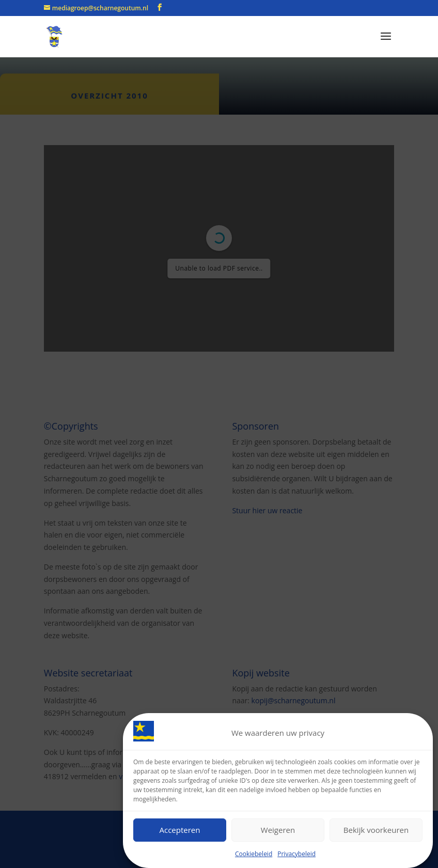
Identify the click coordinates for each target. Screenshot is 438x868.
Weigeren (278, 830)
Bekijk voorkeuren (376, 830)
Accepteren (180, 830)
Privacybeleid (296, 854)
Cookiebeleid (254, 854)
